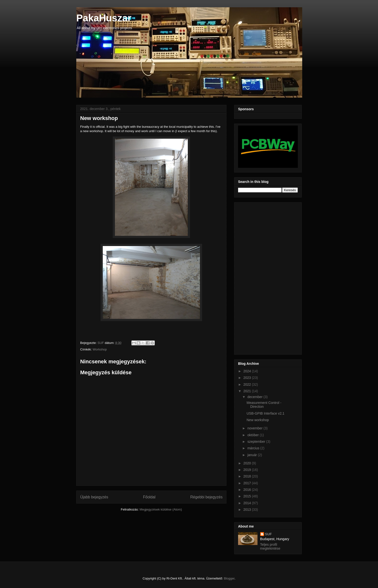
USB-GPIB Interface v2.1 (266, 413)
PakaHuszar (104, 18)
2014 (248, 503)
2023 (248, 378)
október (253, 435)
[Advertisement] (258, 277)
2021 (248, 391)
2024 (248, 371)
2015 (248, 496)
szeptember (257, 442)
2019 (248, 470)
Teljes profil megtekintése (270, 546)
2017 (248, 483)
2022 (248, 384)
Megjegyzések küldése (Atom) (161, 509)
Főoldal (149, 497)
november (255, 428)
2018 (248, 476)
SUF (268, 534)
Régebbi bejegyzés (206, 497)
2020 (248, 463)
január (253, 455)
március (254, 448)
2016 (248, 490)
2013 (248, 510)
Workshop (100, 349)
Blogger (229, 578)
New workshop (258, 420)
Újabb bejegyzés (94, 497)
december (255, 397)
